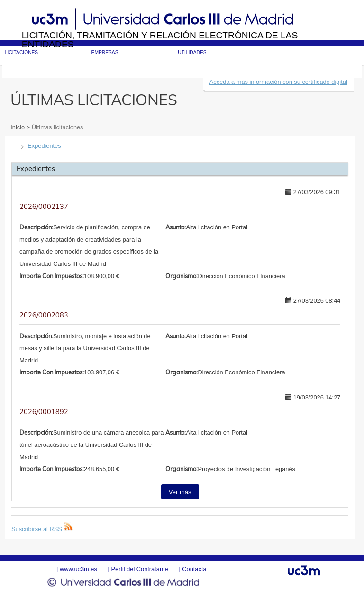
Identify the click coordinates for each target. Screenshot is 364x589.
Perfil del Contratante (139, 569)
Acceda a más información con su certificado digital (278, 82)
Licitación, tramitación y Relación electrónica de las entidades (160, 40)
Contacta (194, 569)
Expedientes (44, 146)
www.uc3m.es (78, 569)
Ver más (180, 492)
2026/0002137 (44, 207)
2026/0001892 (44, 412)
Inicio (18, 127)
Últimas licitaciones (56, 127)
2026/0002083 (44, 315)
